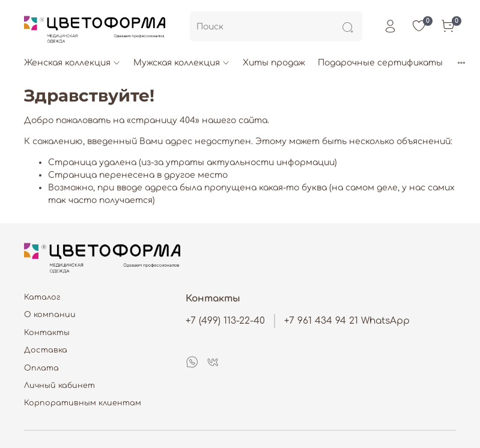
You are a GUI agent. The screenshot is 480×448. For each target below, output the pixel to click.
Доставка (46, 350)
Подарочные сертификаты (380, 63)
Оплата (41, 368)
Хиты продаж (274, 63)
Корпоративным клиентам (83, 403)
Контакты (47, 333)
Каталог (42, 297)
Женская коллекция (72, 63)
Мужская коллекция (182, 63)
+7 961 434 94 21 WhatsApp (347, 321)
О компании (50, 315)
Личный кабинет (59, 386)
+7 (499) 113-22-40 (225, 321)
